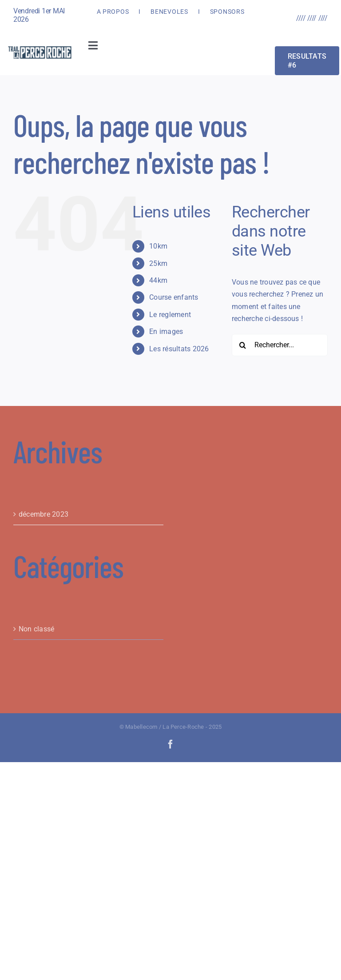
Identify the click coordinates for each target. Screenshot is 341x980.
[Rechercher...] (280, 345)
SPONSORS (227, 12)
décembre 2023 (44, 514)
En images (166, 331)
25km (158, 263)
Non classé (36, 629)
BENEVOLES (169, 12)
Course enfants (174, 297)
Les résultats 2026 (179, 349)
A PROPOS (113, 12)
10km (158, 246)
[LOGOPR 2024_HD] (40, 48)
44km (158, 280)
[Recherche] (243, 345)
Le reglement (170, 315)
